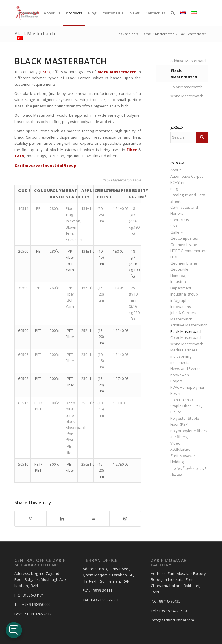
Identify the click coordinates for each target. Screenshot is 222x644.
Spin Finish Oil (182, 400)
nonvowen (180, 375)
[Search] (173, 13)
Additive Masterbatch (189, 61)
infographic (180, 300)
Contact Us (180, 220)
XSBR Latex (180, 449)
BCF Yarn (178, 182)
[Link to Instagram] (125, 519)
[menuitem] (28, 13)
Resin (175, 393)
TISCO (45, 72)
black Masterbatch (117, 72)
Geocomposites (184, 238)
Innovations (181, 307)
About (175, 170)
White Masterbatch (187, 96)
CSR (174, 226)
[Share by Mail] (94, 519)
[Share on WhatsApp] (30, 519)
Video (175, 443)
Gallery (177, 232)
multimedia (180, 362)
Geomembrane (184, 245)
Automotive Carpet (187, 176)
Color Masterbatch (186, 87)
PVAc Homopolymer (187, 387)
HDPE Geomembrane (189, 251)
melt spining (181, 356)
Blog (174, 189)
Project (176, 381)
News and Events (185, 368)
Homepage (180, 276)
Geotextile (179, 269)
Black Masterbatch (184, 73)
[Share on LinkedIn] (62, 519)
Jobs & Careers (183, 313)
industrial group (184, 294)
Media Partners (184, 350)
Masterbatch (181, 319)
